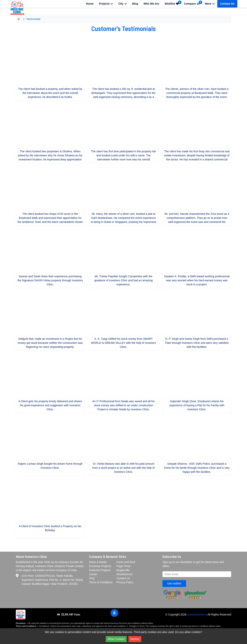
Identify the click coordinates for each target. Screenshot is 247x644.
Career (93, 574)
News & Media (98, 562)
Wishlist (173, 3)
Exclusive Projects (100, 566)
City (122, 4)
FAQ (92, 578)
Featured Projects (100, 570)
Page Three (123, 566)
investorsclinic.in (197, 614)
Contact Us (227, 4)
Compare (193, 3)
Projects (106, 4)
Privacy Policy (125, 582)
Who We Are (151, 4)
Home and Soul (126, 562)
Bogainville (123, 570)
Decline (135, 639)
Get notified (174, 583)
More (210, 4)
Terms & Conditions (101, 582)
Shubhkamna (124, 574)
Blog (135, 4)
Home (90, 4)
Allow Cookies (116, 639)
